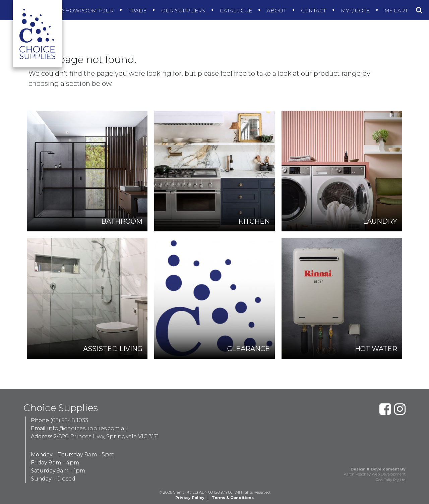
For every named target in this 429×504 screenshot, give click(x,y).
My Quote (356, 11)
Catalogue (237, 11)
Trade (138, 11)
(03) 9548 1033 (69, 420)
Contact (314, 11)
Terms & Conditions (233, 498)
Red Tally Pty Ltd (391, 480)
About (277, 11)
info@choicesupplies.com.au (87, 428)
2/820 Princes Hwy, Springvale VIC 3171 (106, 436)
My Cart (397, 11)
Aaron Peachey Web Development (375, 474)
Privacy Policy (190, 498)
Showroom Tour (88, 11)
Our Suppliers (184, 11)
